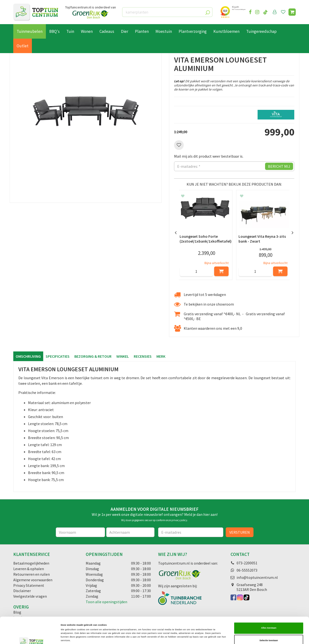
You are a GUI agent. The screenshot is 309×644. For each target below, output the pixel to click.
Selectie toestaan (269, 618)
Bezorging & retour (93, 356)
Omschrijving (28, 356)
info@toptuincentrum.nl (257, 577)
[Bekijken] (292, 12)
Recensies (143, 356)
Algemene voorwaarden (33, 580)
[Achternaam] (130, 532)
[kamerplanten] (167, 12)
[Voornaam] (81, 532)
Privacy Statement (29, 585)
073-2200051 (247, 563)
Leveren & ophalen (29, 569)
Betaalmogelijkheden (31, 563)
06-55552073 (247, 570)
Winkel (123, 356)
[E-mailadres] (191, 532)
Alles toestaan (269, 605)
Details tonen (205, 636)
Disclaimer (22, 591)
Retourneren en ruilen (32, 574)
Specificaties (58, 356)
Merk (161, 356)
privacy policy (179, 520)
